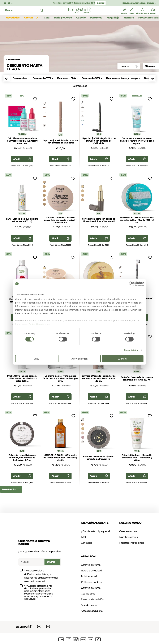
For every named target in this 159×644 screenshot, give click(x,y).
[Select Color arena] (44, 195)
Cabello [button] (81, 18)
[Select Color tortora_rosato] (44, 108)
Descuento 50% (91, 78)
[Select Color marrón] (83, 107)
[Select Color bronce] (44, 116)
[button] (7, 78)
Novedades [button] (13, 18)
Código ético (88, 594)
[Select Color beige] (44, 186)
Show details (131, 350)
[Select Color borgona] (83, 116)
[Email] (31, 562)
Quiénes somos (128, 531)
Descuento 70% (42, 78)
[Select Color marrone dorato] (83, 112)
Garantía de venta (91, 565)
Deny (36, 359)
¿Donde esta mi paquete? (96, 531)
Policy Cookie (36, 324)
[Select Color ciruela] (44, 112)
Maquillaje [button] (113, 18)
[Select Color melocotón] (44, 191)
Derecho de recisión (92, 599)
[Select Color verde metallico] (83, 121)
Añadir (23, 159)
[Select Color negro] (83, 103)
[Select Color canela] (44, 200)
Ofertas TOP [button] (32, 18)
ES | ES (7, 3)
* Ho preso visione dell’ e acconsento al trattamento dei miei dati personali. (41, 576)
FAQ (83, 537)
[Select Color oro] (44, 121)
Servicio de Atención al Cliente (138, 3)
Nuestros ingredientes (132, 543)
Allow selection (79, 359)
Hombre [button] (129, 18)
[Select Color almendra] (44, 182)
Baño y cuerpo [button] (63, 18)
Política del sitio (89, 576)
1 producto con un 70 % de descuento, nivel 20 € (74, 3)
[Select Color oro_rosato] (44, 103)
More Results (9, 489)
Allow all (123, 359)
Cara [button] (47, 18)
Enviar (53, 562)
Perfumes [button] (96, 18)
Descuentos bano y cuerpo (122, 78)
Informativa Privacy (39, 574)
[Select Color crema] (83, 191)
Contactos (87, 543)
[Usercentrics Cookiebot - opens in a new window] (131, 284)
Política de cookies (91, 582)
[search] (24, 10)
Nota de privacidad (91, 571)
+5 (44, 125)
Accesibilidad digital (92, 611)
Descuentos (14, 60)
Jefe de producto (91, 605)
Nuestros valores (128, 537)
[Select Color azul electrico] (83, 125)
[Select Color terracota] (44, 204)
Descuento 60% (66, 78)
